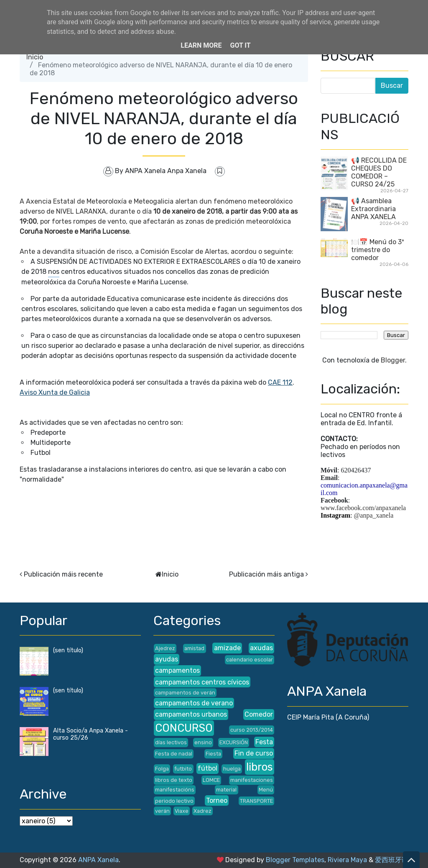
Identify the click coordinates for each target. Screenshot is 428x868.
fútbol (208, 768)
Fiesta (213, 754)
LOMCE (211, 780)
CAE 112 (280, 382)
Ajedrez (165, 648)
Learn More (201, 45)
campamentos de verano (194, 703)
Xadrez (203, 811)
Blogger (393, 360)
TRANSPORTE (256, 801)
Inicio (35, 57)
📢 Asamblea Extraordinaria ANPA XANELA (373, 209)
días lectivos (171, 742)
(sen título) (68, 650)
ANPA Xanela (98, 860)
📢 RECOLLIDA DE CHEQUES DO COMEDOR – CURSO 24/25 (379, 172)
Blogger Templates (295, 860)
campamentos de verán (185, 693)
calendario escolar (250, 660)
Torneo (217, 800)
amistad (194, 648)
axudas (261, 648)
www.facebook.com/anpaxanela (363, 508)
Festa (264, 742)
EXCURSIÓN (234, 742)
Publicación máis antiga (266, 574)
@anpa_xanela (374, 515)
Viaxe (182, 811)
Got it (240, 45)
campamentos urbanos (191, 714)
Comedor (259, 714)
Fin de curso (254, 753)
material (226, 790)
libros (260, 767)
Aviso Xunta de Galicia (55, 392)
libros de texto (174, 780)
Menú (266, 790)
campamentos (177, 670)
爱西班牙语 (392, 860)
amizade (227, 648)
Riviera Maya (347, 860)
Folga (162, 769)
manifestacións (175, 790)
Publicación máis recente (63, 574)
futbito (183, 769)
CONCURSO (184, 728)
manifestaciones (252, 780)
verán (162, 811)
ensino (203, 742)
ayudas (167, 659)
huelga (232, 769)
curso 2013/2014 (252, 730)
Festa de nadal (174, 754)
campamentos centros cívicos (202, 682)
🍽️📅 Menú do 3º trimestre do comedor (378, 250)
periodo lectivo (174, 801)
